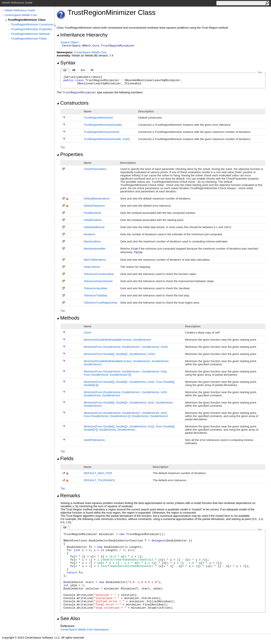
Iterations (90, 234)
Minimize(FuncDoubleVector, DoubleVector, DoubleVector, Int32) (126, 347)
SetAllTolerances (94, 440)
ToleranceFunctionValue (99, 274)
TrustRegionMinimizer (98, 118)
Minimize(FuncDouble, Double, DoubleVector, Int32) (119, 354)
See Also (68, 618)
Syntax (66, 63)
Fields (65, 458)
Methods (68, 318)
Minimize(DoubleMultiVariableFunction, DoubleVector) (117, 340)
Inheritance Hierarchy (82, 35)
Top (63, 147)
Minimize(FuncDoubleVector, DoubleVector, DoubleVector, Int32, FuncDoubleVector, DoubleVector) (126, 373)
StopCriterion (92, 267)
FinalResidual (92, 213)
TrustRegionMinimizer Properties (31, 29)
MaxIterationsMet (95, 249)
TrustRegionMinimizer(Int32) (102, 132)
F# (92, 70)
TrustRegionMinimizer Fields (29, 38)
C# (65, 70)
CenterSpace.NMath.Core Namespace (85, 629)
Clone (87, 332)
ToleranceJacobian (96, 288)
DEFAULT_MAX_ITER (98, 473)
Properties (70, 154)
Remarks (68, 496)
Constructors (73, 103)
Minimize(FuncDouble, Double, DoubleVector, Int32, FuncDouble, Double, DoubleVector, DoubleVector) (129, 428)
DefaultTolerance (94, 206)
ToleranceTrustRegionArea (100, 303)
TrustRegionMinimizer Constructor (32, 24)
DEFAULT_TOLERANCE (99, 480)
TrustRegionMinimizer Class (27, 20)
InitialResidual (92, 220)
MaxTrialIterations (95, 260)
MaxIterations (92, 241)
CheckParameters (95, 169)
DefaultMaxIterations (97, 198)
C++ (83, 70)
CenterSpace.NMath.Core (21, 15)
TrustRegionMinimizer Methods (30, 34)
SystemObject (70, 42)
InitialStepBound (94, 227)
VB (74, 70)
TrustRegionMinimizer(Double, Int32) (107, 139)
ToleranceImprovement (98, 281)
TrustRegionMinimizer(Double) (103, 125)
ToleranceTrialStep (96, 295)
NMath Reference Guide (20, 10)
